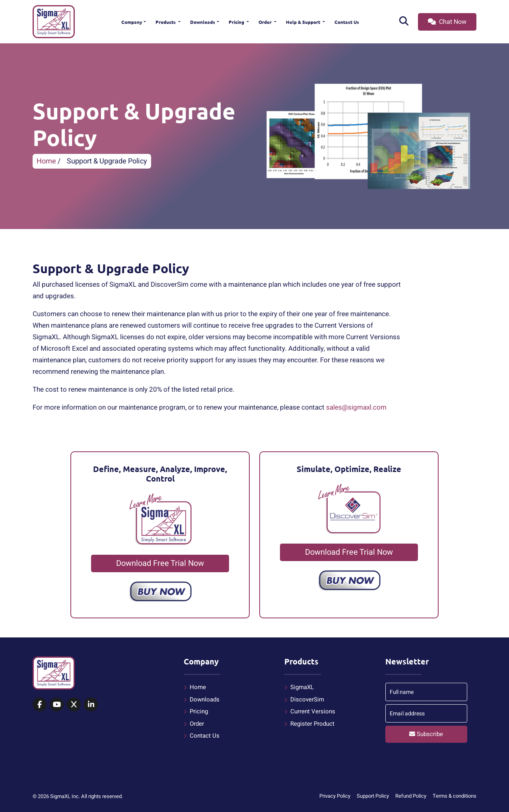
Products (166, 22)
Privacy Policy (335, 796)
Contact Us (347, 22)
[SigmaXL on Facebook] (40, 705)
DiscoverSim (307, 699)
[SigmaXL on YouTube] (57, 705)
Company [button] (132, 22)
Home (46, 161)
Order (266, 22)
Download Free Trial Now (160, 563)
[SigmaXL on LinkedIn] (91, 705)
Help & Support (304, 22)
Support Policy (373, 796)
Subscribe (426, 734)
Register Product (312, 724)
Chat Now (447, 22)
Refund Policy (411, 796)
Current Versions (313, 711)
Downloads (203, 22)
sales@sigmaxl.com (356, 407)
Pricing (237, 22)
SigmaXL (302, 687)
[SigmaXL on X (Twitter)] (74, 705)
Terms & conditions (455, 796)
